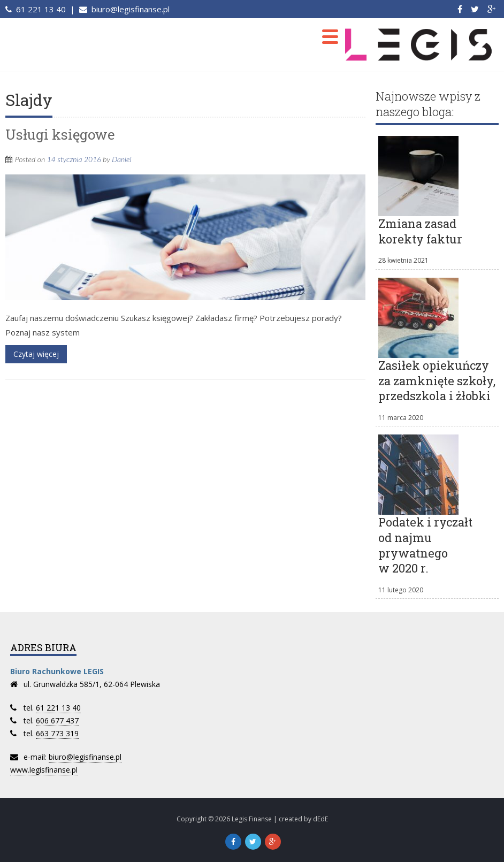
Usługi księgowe (60, 134)
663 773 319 (57, 733)
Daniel (121, 159)
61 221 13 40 (40, 9)
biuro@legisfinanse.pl (129, 9)
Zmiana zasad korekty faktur (420, 231)
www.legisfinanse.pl (44, 770)
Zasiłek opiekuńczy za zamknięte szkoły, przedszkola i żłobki (437, 380)
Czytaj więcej (36, 354)
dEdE (320, 819)
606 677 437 (57, 720)
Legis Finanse (252, 819)
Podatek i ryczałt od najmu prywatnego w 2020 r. (425, 545)
